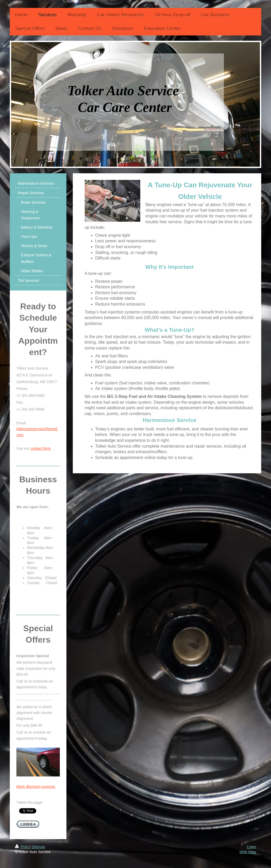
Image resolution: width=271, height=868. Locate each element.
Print (22, 847)
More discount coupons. (36, 787)
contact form (41, 448)
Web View (248, 852)
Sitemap (38, 847)
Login (251, 847)
